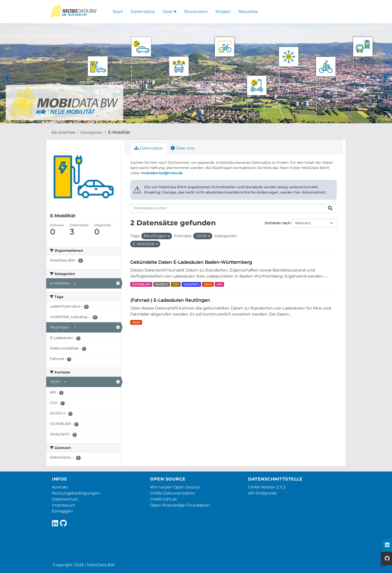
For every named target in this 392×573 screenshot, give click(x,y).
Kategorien (92, 132)
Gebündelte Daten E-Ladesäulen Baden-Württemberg (191, 262)
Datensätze (143, 11)
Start (118, 11)
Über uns (182, 148)
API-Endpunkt (262, 493)
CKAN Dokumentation (173, 493)
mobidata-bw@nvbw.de (161, 173)
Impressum (64, 505)
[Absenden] (330, 208)
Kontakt (60, 487)
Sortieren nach (277, 223)
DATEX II (162, 284)
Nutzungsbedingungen (76, 493)
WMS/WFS (191, 284)
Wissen (223, 11)
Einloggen (62, 511)
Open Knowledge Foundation (180, 505)
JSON (208, 284)
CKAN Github (163, 499)
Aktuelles (248, 11)
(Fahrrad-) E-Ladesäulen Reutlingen (170, 300)
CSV (176, 284)
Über (169, 11)
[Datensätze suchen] (227, 208)
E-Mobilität (119, 132)
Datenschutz (65, 499)
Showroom (196, 11)
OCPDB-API (141, 284)
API (219, 284)
